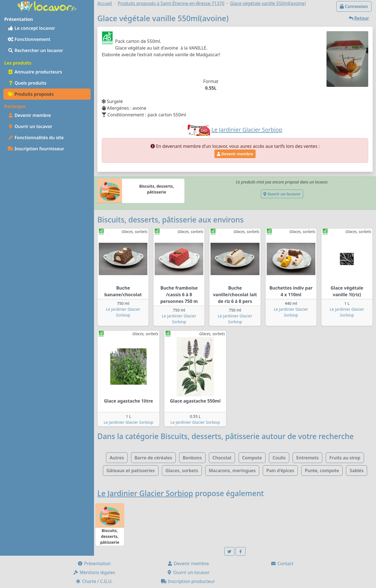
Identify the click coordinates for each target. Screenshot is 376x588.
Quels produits (27, 83)
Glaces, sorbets (182, 471)
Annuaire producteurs (35, 72)
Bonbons (192, 458)
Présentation (94, 563)
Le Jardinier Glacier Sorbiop (128, 422)
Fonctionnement (29, 39)
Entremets (307, 458)
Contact (282, 563)
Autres (117, 458)
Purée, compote (322, 471)
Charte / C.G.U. (94, 581)
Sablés (357, 471)
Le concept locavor (31, 28)
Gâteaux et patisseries (131, 471)
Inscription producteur (188, 581)
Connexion (354, 6)
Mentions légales (94, 572)
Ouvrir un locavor (30, 126)
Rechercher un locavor (35, 50)
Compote (252, 458)
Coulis (279, 458)
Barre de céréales (153, 458)
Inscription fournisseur (36, 149)
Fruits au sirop (345, 458)
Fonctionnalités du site (36, 138)
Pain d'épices (280, 471)
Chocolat (222, 458)
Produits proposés (31, 94)
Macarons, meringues (232, 471)
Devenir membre (29, 115)
